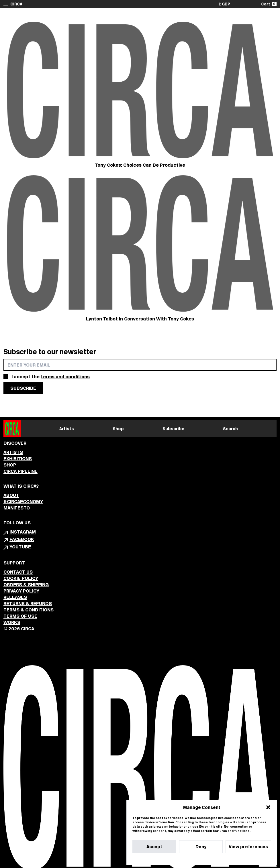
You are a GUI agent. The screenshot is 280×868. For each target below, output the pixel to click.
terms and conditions (65, 377)
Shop (118, 429)
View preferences (248, 847)
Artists (67, 429)
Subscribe (173, 429)
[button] (268, 807)
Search (230, 429)
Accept (154, 847)
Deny (201, 847)
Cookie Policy (184, 859)
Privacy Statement (212, 859)
